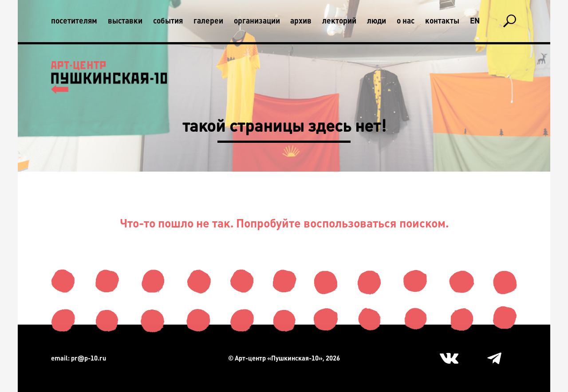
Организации (257, 21)
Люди (377, 21)
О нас (406, 21)
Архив (301, 21)
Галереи (208, 21)
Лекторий (339, 21)
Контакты (442, 21)
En (475, 21)
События (168, 21)
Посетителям (74, 21)
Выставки (125, 21)
